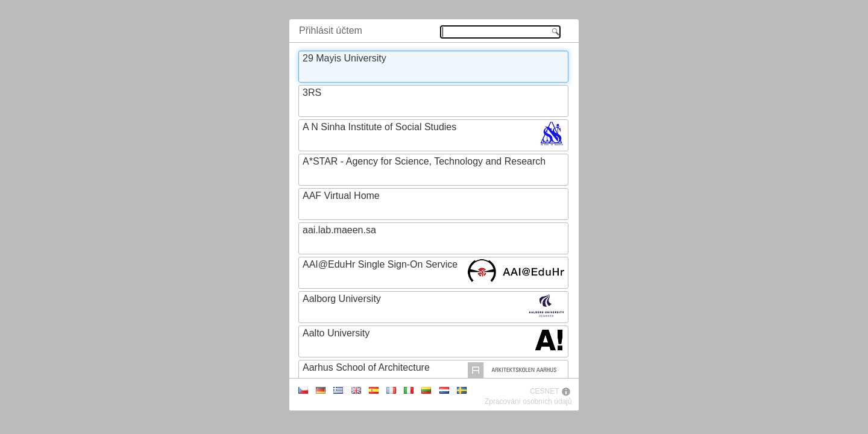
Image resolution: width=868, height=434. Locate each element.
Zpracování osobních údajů (528, 401)
